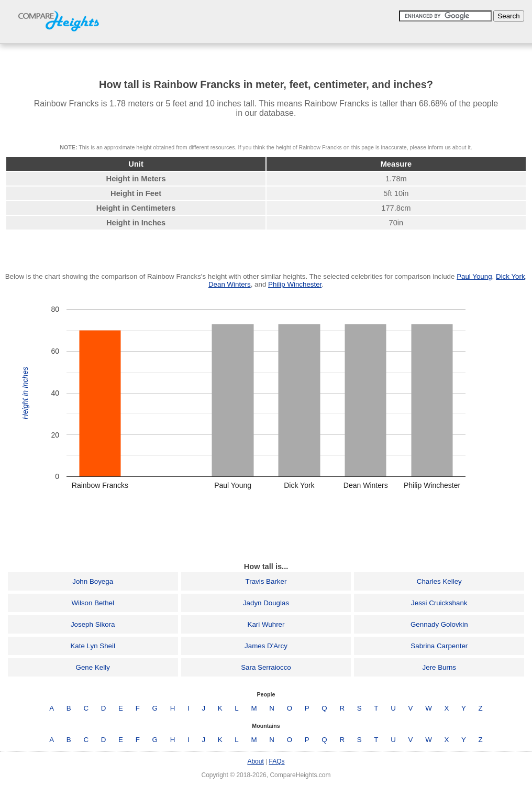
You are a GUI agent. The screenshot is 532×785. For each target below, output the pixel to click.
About (255, 761)
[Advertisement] (266, 529)
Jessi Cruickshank (439, 603)
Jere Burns (439, 667)
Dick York (511, 276)
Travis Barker (266, 581)
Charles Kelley (439, 581)
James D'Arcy (266, 646)
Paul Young (474, 276)
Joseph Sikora (93, 624)
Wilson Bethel (93, 603)
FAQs (277, 761)
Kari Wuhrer (266, 624)
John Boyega (93, 581)
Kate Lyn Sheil (92, 646)
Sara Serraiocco (266, 667)
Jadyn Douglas (266, 603)
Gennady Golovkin (439, 624)
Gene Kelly (93, 667)
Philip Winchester (295, 284)
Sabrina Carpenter (439, 646)
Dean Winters (230, 284)
